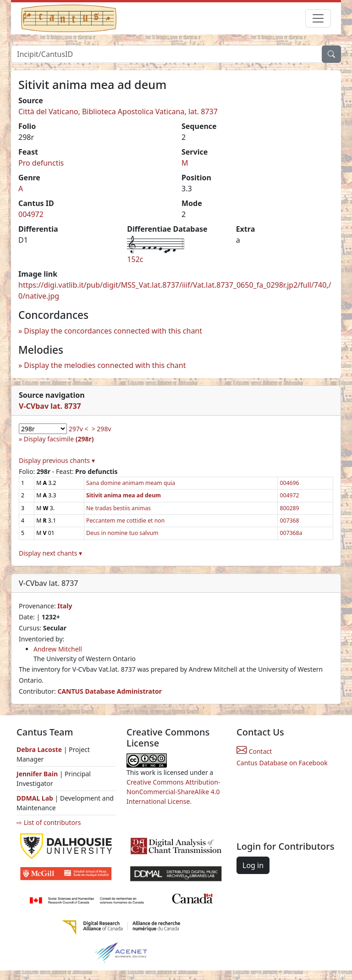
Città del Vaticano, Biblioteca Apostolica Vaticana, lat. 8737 (118, 111)
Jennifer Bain (38, 774)
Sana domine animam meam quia (131, 483)
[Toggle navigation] (318, 18)
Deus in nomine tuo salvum (122, 533)
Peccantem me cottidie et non (125, 521)
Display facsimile (59, 439)
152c (135, 259)
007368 (289, 521)
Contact (254, 751)
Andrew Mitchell (58, 649)
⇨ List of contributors (49, 822)
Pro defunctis (41, 163)
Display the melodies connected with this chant (105, 365)
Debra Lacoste (39, 749)
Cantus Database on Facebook (282, 763)
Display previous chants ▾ (57, 460)
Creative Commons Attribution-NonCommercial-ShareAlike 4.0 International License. (173, 792)
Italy (65, 606)
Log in (253, 865)
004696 (289, 483)
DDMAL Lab (35, 798)
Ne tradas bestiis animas (118, 508)
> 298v (102, 429)
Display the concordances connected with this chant (113, 331)
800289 (289, 508)
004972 (31, 214)
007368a (291, 533)
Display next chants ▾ (50, 553)
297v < (79, 429)
